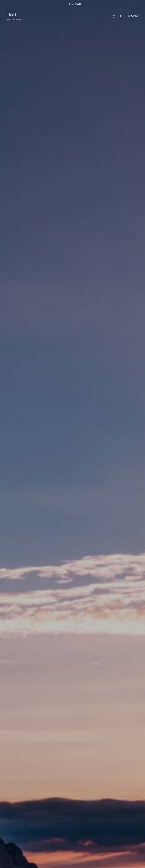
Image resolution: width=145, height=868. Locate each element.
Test (11, 14)
